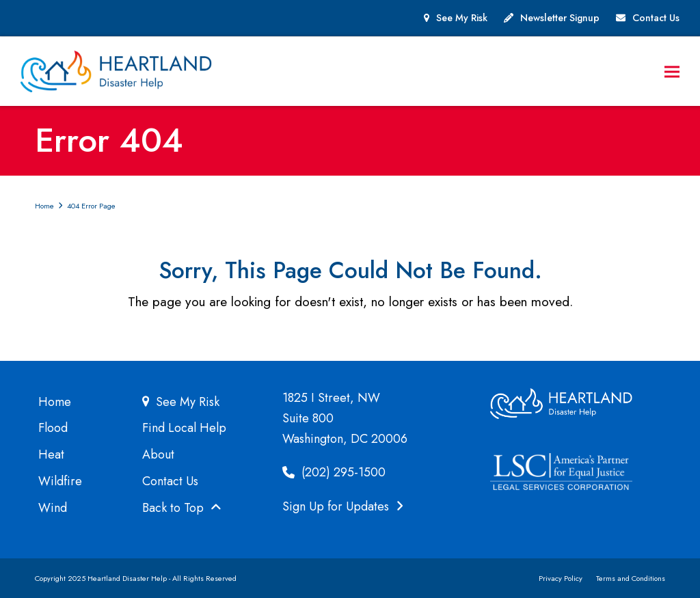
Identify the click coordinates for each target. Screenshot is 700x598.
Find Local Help (184, 428)
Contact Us (656, 18)
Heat (51, 454)
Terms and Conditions (631, 578)
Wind (53, 508)
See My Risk (462, 18)
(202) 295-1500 (334, 472)
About (158, 454)
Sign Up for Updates (343, 506)
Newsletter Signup (560, 18)
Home (55, 402)
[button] (672, 71)
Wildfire (60, 481)
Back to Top (182, 508)
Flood (53, 428)
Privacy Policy (561, 578)
